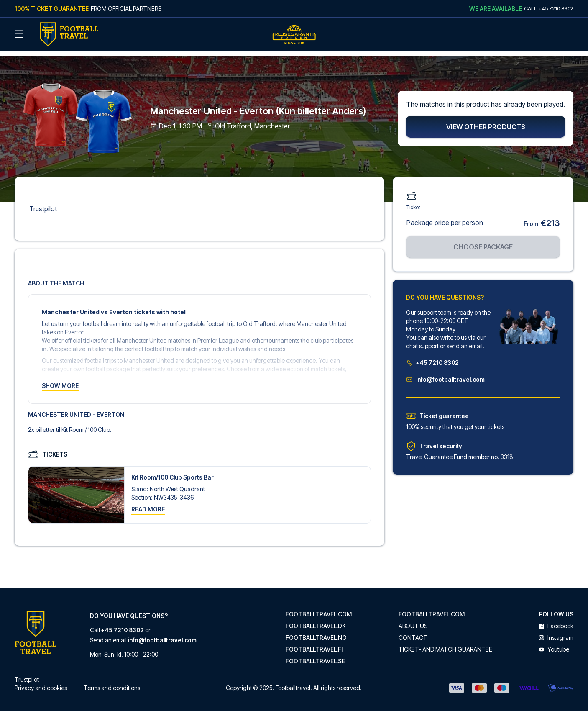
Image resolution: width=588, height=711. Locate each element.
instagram (556, 632)
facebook (556, 621)
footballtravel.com (319, 609)
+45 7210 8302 (432, 357)
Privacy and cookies (41, 682)
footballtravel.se (315, 656)
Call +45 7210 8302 (549, 8)
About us (413, 621)
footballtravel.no (316, 632)
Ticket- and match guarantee (445, 644)
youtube (554, 644)
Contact (413, 632)
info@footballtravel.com (445, 374)
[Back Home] (69, 34)
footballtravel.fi (314, 644)
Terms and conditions (112, 682)
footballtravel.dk (316, 621)
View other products (486, 121)
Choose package (483, 241)
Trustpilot (43, 203)
